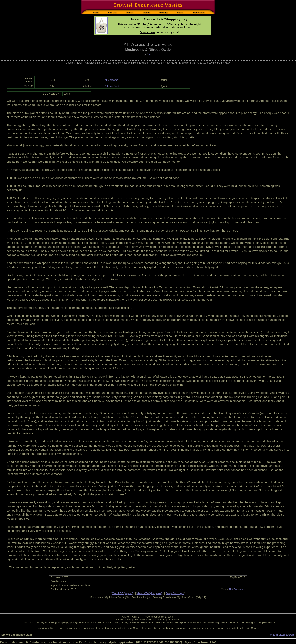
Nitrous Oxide (113, 86)
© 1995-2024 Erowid (282, 635)
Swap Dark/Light (175, 593)
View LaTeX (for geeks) (149, 593)
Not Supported (237, 589)
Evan (150, 54)
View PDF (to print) (123, 593)
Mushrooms (111, 80)
